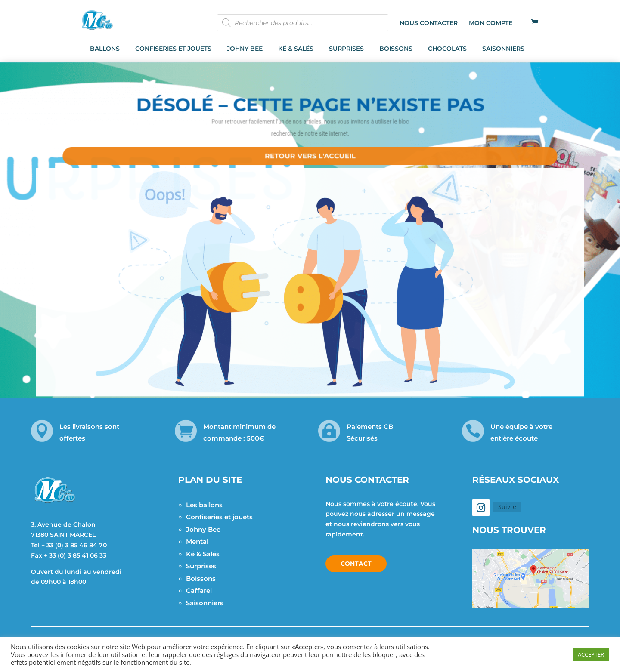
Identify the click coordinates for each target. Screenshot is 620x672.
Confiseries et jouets (219, 517)
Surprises (201, 566)
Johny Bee (203, 529)
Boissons (201, 578)
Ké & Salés (203, 554)
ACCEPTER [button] (591, 654)
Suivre (507, 507)
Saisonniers (205, 603)
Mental (197, 541)
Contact (356, 564)
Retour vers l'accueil (310, 152)
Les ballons (204, 505)
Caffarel (199, 590)
